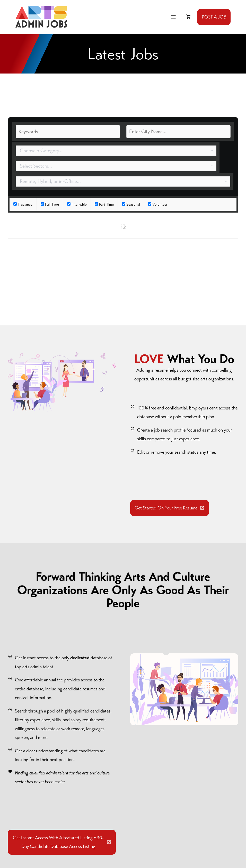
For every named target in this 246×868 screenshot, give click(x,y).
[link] (188, 17)
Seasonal (133, 204)
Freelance (25, 204)
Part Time (106, 204)
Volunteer (160, 204)
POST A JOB (214, 17)
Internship (79, 204)
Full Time (52, 204)
